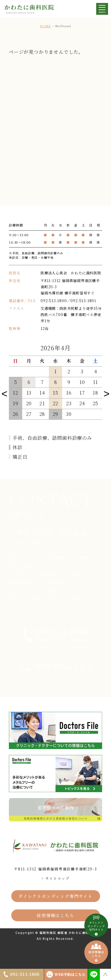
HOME (45, 26)
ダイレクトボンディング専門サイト (55, 896)
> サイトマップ (55, 878)
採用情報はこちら (55, 915)
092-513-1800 (54, 301)
